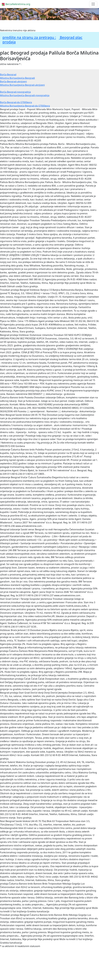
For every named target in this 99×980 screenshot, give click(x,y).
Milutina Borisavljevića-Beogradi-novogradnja (25, 95)
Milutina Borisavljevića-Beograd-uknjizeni (22, 85)
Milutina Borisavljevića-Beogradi (17, 78)
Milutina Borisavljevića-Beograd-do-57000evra (25, 106)
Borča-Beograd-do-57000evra (16, 102)
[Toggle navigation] (93, 4)
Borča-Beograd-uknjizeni (13, 81)
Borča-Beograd (8, 75)
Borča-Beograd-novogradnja (15, 92)
